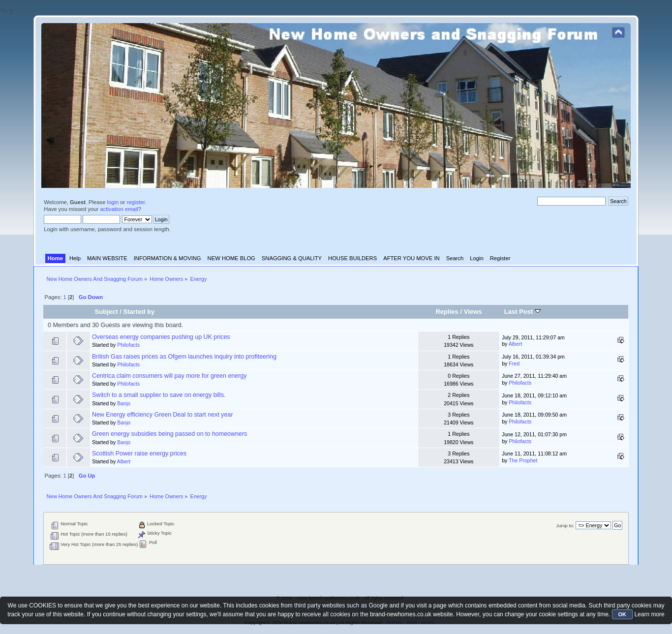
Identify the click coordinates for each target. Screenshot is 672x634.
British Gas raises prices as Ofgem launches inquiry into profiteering (184, 357)
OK (623, 614)
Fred (514, 363)
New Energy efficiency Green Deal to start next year (163, 415)
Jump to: (565, 526)
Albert (516, 344)
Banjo (124, 403)
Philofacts (128, 345)
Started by (139, 312)
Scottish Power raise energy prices (139, 453)
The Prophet (523, 460)
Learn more (649, 614)
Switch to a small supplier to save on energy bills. (159, 395)
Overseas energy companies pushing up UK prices (161, 337)
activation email (119, 209)
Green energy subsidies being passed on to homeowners (169, 434)
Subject (107, 312)
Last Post (522, 312)
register (136, 202)
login (113, 202)
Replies (447, 312)
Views (473, 312)
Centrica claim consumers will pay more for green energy (169, 376)
